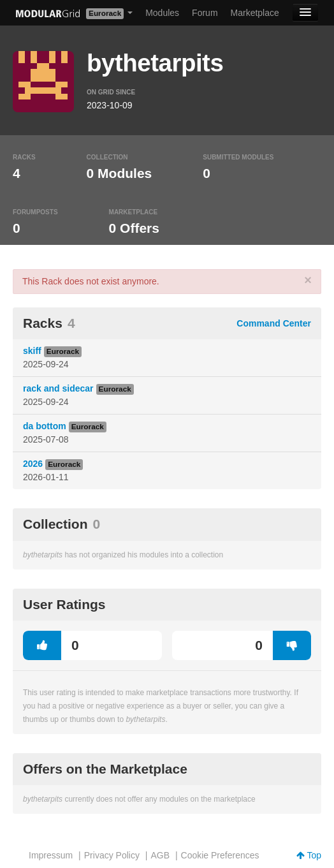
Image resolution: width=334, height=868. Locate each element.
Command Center (274, 323)
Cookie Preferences (220, 855)
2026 (33, 464)
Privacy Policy (112, 855)
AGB (160, 855)
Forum (205, 13)
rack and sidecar (58, 388)
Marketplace (255, 13)
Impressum (51, 855)
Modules (162, 13)
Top (309, 855)
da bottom (45, 426)
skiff (32, 351)
